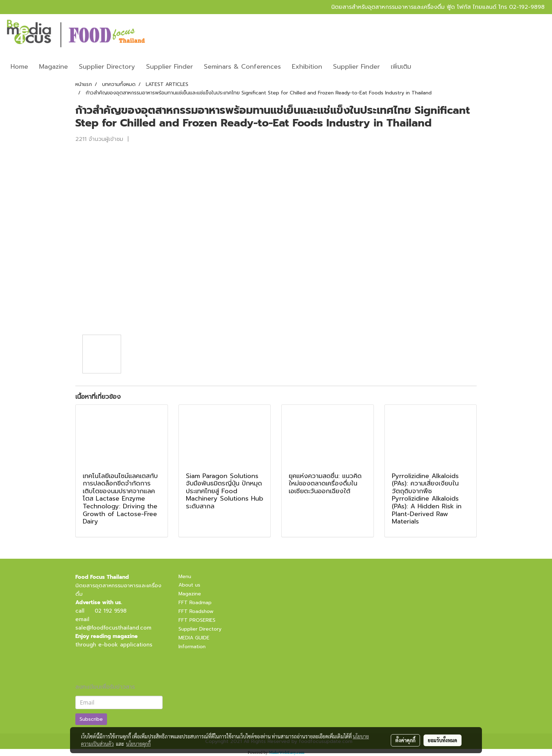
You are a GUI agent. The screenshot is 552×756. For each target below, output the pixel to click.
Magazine (54, 67)
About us (189, 585)
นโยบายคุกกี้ (138, 744)
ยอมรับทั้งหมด (443, 740)
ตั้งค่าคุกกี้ (405, 740)
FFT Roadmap (195, 603)
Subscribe (91, 719)
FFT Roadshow (196, 611)
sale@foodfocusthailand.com (113, 628)
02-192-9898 (527, 7)
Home (19, 67)
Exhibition (307, 67)
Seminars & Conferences (242, 67)
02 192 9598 (111, 611)
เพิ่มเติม (401, 67)
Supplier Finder (170, 67)
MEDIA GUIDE (194, 638)
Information (192, 647)
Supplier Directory (107, 67)
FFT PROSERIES (197, 620)
